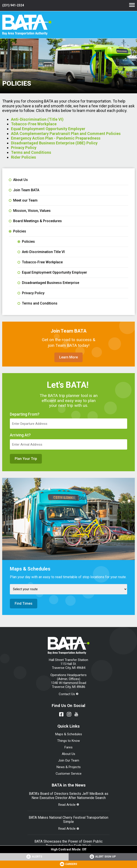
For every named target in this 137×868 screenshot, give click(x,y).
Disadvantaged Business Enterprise (48, 283)
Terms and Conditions (31, 152)
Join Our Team (69, 760)
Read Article (67, 805)
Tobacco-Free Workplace (34, 124)
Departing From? (25, 414)
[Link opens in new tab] (103, 857)
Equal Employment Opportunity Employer (48, 129)
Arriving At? (20, 435)
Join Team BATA (24, 190)
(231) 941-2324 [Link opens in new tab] (13, 5)
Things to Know (68, 741)
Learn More (68, 357)
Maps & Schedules (69, 734)
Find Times (24, 603)
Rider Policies (23, 157)
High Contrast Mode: (69, 849)
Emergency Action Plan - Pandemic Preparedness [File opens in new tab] (56, 138)
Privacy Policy (24, 148)
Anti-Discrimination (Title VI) (37, 119)
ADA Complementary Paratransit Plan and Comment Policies (66, 134)
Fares (68, 747)
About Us (18, 180)
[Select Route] (68, 589)
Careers (71, 864)
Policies (17, 231)
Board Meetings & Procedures (35, 221)
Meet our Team (23, 200)
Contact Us (67, 694)
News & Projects (69, 767)
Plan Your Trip (26, 459)
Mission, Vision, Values (30, 211)
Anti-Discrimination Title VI (41, 252)
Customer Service (69, 774)
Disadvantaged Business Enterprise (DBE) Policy (54, 143)
